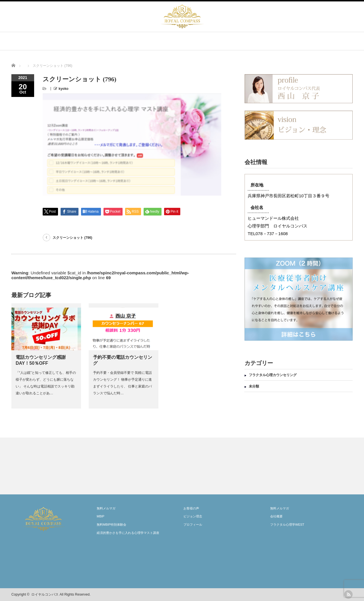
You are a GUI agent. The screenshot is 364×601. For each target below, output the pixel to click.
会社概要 (276, 516)
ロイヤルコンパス (45, 594)
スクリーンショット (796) (72, 184)
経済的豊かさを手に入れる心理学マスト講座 (128, 533)
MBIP (101, 516)
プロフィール (193, 525)
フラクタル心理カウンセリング (273, 375)
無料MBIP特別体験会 (111, 525)
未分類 (254, 386)
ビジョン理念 (193, 516)
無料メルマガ (106, 508)
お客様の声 (191, 508)
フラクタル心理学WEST (287, 525)
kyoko (64, 89)
